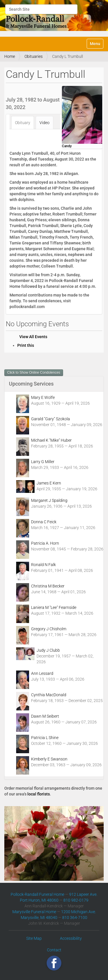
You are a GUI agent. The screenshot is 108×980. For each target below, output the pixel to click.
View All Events (33, 337)
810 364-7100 (75, 918)
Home (10, 56)
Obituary (23, 123)
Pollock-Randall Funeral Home (37, 894)
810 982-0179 (76, 900)
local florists (39, 794)
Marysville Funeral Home (34, 912)
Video (44, 123)
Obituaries (34, 56)
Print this (26, 345)
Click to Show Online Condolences (34, 373)
